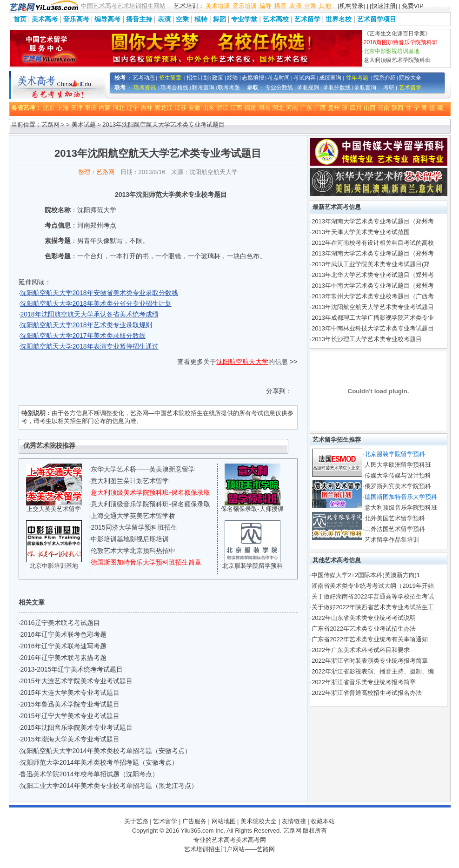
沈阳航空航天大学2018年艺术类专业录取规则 (86, 325)
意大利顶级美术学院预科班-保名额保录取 (150, 492)
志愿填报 (253, 78)
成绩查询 (330, 78)
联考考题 (229, 87)
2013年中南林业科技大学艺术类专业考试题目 (373, 328)
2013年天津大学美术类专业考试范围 (361, 232)
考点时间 (279, 78)
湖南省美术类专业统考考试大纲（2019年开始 (373, 586)
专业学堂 (244, 19)
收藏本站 (323, 821)
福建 (250, 108)
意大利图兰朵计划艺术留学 (130, 481)
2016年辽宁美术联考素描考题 (63, 658)
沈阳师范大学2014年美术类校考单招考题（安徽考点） (99, 762)
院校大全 (410, 78)
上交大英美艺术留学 (54, 509)
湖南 (264, 108)
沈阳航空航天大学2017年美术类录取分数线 (83, 336)
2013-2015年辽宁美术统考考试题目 (71, 669)
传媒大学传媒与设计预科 (398, 475)
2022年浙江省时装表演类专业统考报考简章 (370, 661)
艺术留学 (307, 19)
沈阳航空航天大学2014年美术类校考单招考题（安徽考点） (105, 751)
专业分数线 (279, 87)
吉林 (146, 108)
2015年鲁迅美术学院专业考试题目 (70, 704)
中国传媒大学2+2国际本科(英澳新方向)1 (366, 575)
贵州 (334, 108)
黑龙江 (163, 108)
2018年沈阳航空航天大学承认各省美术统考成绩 (89, 314)
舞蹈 (220, 19)
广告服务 (194, 821)
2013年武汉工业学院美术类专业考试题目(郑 (371, 264)
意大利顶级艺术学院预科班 (397, 60)
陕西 (398, 108)
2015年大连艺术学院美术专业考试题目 (76, 681)
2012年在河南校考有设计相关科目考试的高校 (373, 243)
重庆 (91, 108)
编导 (266, 6)
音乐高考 (76, 19)
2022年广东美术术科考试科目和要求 (361, 650)
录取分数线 (337, 87)
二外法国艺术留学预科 (395, 529)
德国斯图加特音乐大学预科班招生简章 (146, 562)
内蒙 (105, 108)
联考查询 (203, 87)
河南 (292, 108)
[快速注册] (383, 6)
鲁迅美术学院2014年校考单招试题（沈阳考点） (89, 774)
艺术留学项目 (377, 19)
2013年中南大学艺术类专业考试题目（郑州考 (373, 286)
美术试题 (84, 124)
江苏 (180, 108)
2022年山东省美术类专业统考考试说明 (364, 618)
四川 (356, 108)
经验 (233, 78)
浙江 (222, 108)
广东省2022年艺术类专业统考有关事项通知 (370, 639)
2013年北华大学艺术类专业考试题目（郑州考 (373, 275)
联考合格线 (174, 87)
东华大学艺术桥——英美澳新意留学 (143, 469)
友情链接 (294, 821)
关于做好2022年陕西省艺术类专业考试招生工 (373, 607)
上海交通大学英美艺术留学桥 (133, 516)
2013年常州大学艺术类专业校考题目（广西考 (373, 296)
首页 (20, 19)
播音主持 (139, 19)
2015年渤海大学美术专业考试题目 (70, 739)
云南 (384, 108)
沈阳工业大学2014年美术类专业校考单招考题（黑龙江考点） (109, 786)
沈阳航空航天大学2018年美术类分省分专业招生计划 (96, 303)
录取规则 (308, 87)
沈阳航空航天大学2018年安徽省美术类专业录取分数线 (99, 293)
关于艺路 (136, 821)
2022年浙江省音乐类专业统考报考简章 (364, 682)
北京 (49, 108)
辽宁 (133, 108)
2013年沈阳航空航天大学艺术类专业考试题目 (373, 307)
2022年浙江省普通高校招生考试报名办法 (367, 693)
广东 (306, 108)
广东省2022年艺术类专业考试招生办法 (364, 629)
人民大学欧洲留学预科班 (398, 465)
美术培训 (218, 6)
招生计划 (198, 78)
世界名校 (339, 19)
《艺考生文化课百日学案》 (397, 34)
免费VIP (413, 6)
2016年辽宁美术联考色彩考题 (63, 634)
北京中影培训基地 (54, 566)
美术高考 (45, 19)
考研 (389, 87)
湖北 (278, 108)
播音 (280, 6)
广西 (320, 108)
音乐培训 (245, 6)
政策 (218, 78)
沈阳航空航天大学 (242, 362)
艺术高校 (276, 19)
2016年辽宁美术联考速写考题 (63, 646)
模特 (201, 19)
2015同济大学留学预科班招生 (134, 527)
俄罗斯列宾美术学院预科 (398, 486)
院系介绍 (385, 78)
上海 (63, 108)
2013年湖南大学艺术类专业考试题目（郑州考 (373, 221)
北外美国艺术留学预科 (395, 518)
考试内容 (305, 78)
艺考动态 (144, 78)
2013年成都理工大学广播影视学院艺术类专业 (373, 318)
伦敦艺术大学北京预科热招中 (133, 551)
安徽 (194, 108)
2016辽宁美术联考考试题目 (60, 623)
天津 (77, 108)
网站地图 (224, 821)
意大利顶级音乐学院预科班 (401, 508)
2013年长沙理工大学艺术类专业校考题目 (367, 339)
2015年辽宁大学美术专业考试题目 (70, 716)
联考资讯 (145, 87)
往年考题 (357, 78)
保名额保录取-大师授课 (252, 509)
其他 (325, 6)
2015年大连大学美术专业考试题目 (70, 693)
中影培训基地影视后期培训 (130, 539)
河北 (119, 108)
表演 (295, 6)
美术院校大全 (259, 821)
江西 (236, 108)
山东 (208, 108)
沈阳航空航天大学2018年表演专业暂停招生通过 (89, 346)
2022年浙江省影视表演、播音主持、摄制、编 (373, 671)
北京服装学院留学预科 (253, 566)
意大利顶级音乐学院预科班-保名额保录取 (150, 504)
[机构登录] (352, 6)
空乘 (310, 6)
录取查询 (365, 87)
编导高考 (107, 19)
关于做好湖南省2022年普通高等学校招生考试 (373, 596)
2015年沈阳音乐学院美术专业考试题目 (76, 727)
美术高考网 (251, 840)
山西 (370, 108)
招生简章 (170, 78)
